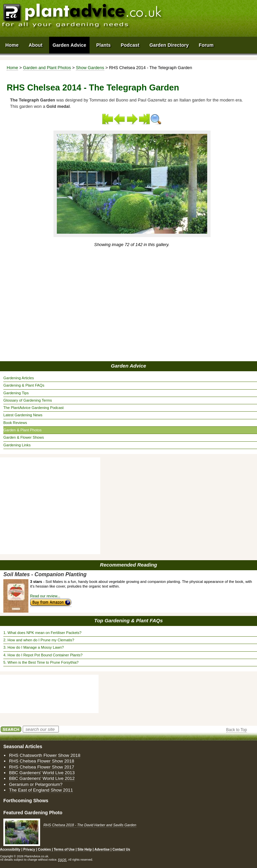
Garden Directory (169, 45)
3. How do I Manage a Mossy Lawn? (34, 647)
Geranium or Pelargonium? (36, 784)
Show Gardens (90, 68)
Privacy (30, 849)
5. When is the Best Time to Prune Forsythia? (41, 662)
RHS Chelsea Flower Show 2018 (42, 761)
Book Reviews (15, 423)
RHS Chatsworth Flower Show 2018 (45, 755)
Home (12, 68)
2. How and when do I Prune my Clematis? (39, 640)
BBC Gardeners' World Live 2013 (42, 773)
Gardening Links (17, 445)
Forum (206, 45)
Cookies (45, 849)
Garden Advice (128, 366)
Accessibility (10, 849)
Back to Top (237, 730)
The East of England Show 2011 (41, 790)
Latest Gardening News (23, 415)
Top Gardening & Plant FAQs (128, 620)
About (36, 45)
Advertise (102, 849)
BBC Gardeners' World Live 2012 (42, 778)
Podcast (130, 45)
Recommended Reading (128, 565)
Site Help (85, 849)
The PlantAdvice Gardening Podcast (33, 408)
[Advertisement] (100, 305)
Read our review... (45, 596)
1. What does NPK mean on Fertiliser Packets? (42, 633)
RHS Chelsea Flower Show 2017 (42, 767)
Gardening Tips (16, 393)
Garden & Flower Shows (24, 437)
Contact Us (121, 849)
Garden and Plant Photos (47, 68)
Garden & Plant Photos (22, 430)
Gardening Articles (19, 378)
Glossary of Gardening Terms (28, 400)
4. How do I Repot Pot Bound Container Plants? (43, 655)
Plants (103, 45)
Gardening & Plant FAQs (24, 385)
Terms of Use (64, 849)
